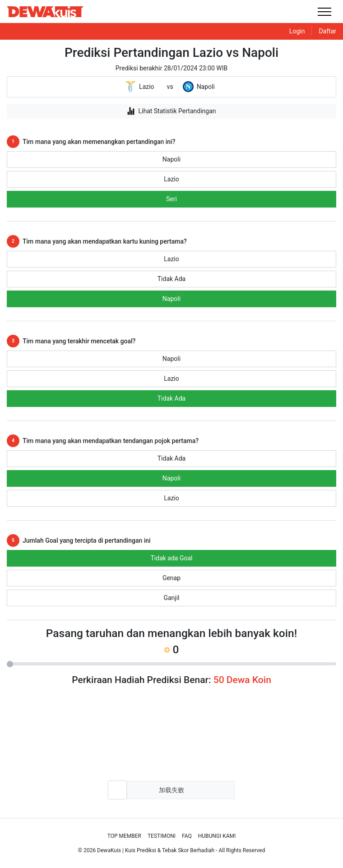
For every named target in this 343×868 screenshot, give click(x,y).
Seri (171, 199)
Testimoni (162, 836)
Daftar (327, 31)
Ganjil (171, 598)
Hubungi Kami (217, 836)
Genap (171, 578)
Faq (187, 836)
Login (297, 31)
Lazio (171, 179)
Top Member (124, 836)
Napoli (171, 159)
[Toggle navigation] (324, 12)
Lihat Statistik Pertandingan (171, 111)
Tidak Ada (171, 279)
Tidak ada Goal (172, 558)
